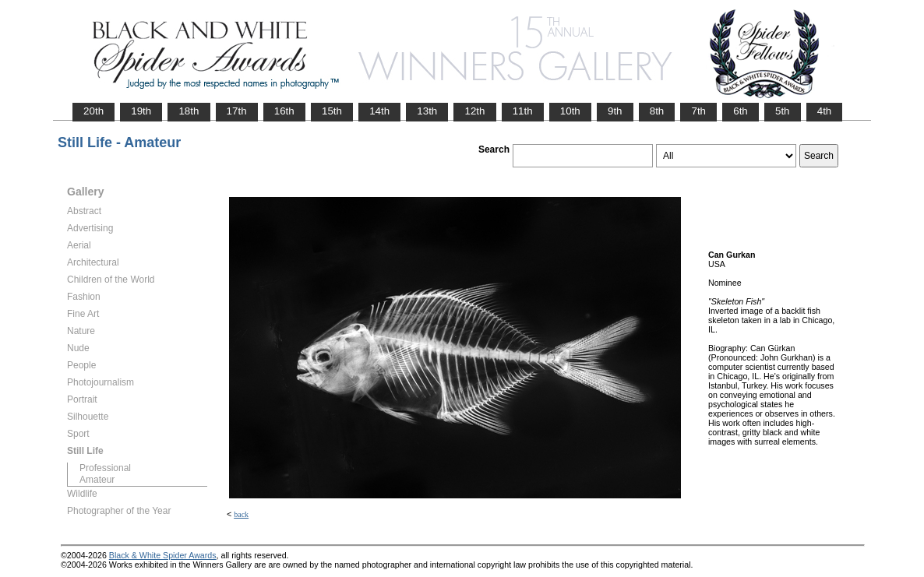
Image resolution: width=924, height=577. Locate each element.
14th (379, 111)
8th (657, 111)
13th (427, 111)
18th (189, 111)
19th (141, 111)
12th (474, 111)
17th (237, 111)
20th (93, 111)
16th (284, 111)
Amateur (97, 480)
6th (741, 111)
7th (698, 111)
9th (615, 111)
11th (523, 111)
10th (570, 111)
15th (332, 111)
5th (783, 111)
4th (825, 111)
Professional (105, 468)
